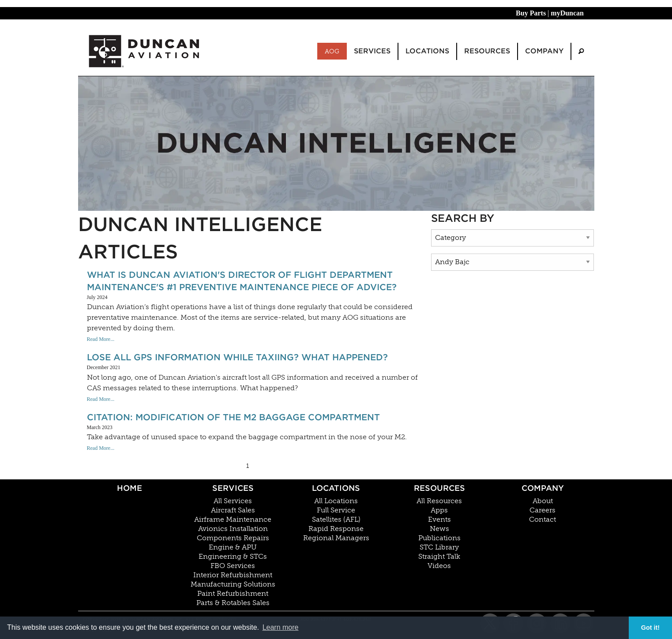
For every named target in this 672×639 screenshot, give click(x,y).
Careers (542, 510)
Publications (439, 538)
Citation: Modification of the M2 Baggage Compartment (233, 417)
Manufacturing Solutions (233, 584)
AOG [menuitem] (332, 51)
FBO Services (233, 566)
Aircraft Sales (233, 510)
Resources (439, 488)
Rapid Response (336, 529)
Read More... (101, 339)
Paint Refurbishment (233, 594)
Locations (336, 488)
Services (233, 488)
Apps (439, 510)
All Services (233, 501)
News (439, 529)
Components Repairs (233, 538)
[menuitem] (581, 51)
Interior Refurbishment (233, 575)
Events (439, 519)
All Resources (439, 501)
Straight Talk (439, 557)
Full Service (336, 510)
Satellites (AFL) (336, 519)
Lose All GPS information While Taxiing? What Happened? (237, 357)
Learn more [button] (281, 627)
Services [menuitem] (372, 51)
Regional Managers (336, 538)
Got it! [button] (650, 628)
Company (543, 488)
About (543, 501)
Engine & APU (233, 547)
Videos (439, 566)
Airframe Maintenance (233, 519)
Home (130, 488)
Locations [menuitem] (427, 51)
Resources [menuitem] (487, 51)
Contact (542, 519)
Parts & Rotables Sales (233, 603)
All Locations (336, 501)
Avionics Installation (233, 529)
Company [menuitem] (544, 51)
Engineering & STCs (233, 557)
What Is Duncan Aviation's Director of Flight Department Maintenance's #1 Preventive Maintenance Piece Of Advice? (242, 281)
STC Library (439, 547)
